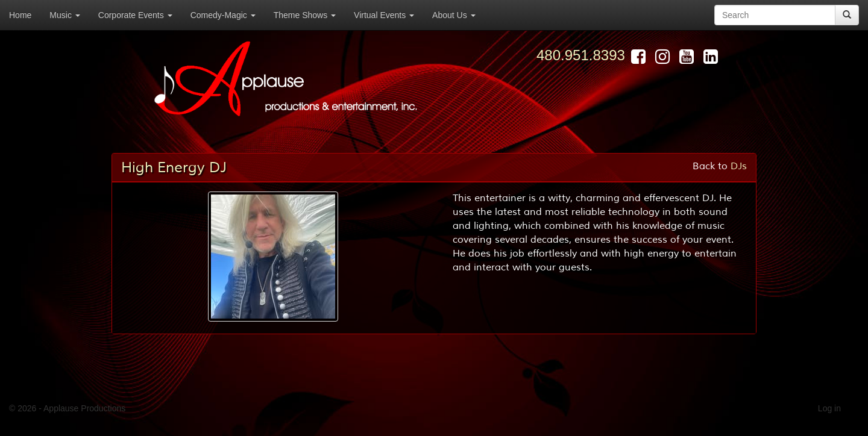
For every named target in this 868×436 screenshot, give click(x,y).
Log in (829, 408)
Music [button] (64, 15)
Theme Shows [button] (305, 15)
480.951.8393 (581, 55)
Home (20, 15)
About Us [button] (454, 15)
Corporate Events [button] (135, 15)
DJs (739, 166)
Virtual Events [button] (384, 15)
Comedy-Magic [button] (223, 15)
